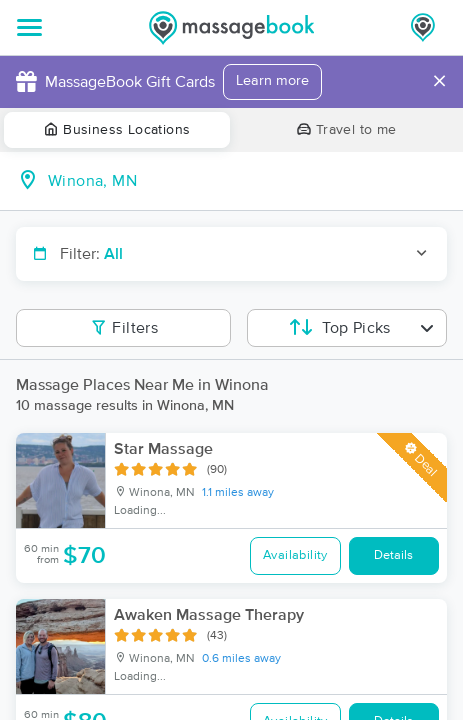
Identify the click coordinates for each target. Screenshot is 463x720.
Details (393, 555)
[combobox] (247, 181)
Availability (295, 555)
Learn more (272, 81)
